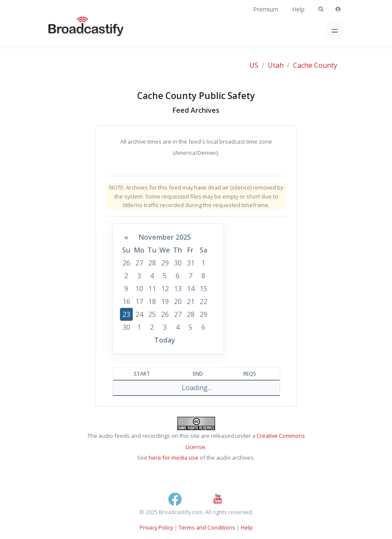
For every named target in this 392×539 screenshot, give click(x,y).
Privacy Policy (156, 527)
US (254, 65)
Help (298, 9)
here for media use (174, 458)
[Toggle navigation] (335, 31)
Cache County (315, 65)
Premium (266, 9)
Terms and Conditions (207, 527)
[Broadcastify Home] (72, 31)
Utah (276, 65)
